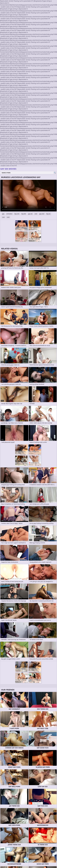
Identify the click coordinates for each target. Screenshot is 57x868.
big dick (24, 214)
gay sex (30, 214)
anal (36, 214)
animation (9, 214)
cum (3, 217)
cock (8, 217)
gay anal (42, 214)
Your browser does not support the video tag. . (28, 196)
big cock (17, 214)
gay (3, 214)
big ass (48, 214)
